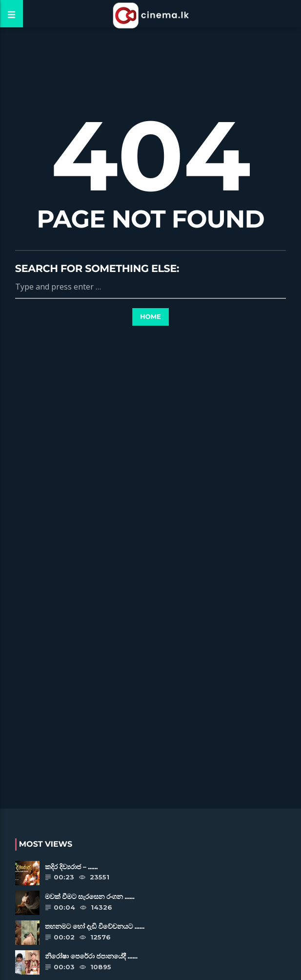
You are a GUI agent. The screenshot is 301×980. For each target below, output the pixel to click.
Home (150, 317)
